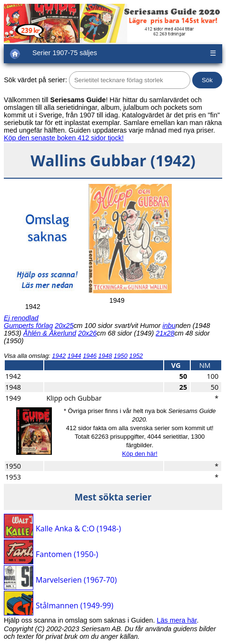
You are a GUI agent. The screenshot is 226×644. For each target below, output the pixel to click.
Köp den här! (139, 454)
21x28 (165, 333)
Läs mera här (177, 620)
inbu (169, 326)
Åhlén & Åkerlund (50, 333)
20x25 (64, 326)
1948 (105, 356)
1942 (59, 356)
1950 (121, 356)
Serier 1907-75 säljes (65, 53)
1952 (136, 356)
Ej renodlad (21, 318)
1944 (74, 356)
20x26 (87, 333)
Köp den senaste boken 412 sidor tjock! (64, 138)
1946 (90, 356)
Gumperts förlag (28, 326)
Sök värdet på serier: (35, 80)
